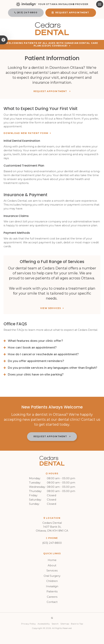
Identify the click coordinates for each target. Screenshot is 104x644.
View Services (51, 308)
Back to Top (77, 624)
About (52, 565)
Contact (52, 602)
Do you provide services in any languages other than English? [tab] (53, 368)
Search (55, 624)
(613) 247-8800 (27, 13)
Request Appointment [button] (72, 13)
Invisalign (52, 586)
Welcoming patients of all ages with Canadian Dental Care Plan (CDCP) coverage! (52, 44)
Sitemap (65, 624)
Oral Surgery (52, 576)
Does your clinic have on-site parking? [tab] (36, 374)
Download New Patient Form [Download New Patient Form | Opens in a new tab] (26, 133)
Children (52, 581)
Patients (52, 591)
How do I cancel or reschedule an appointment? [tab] (43, 354)
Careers (52, 597)
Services (52, 570)
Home (52, 560)
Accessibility (44, 624)
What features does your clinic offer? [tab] (35, 341)
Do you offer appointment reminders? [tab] (36, 361)
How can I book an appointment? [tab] (32, 348)
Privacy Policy (28, 624)
